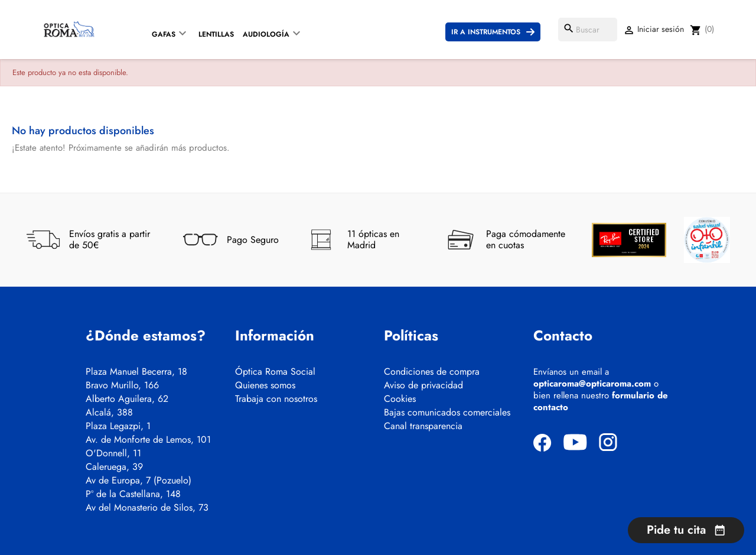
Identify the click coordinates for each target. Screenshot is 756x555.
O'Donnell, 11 (113, 453)
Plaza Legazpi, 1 (118, 426)
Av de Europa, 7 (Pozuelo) (139, 481)
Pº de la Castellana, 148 (133, 494)
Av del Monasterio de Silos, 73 (147, 508)
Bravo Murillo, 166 (122, 385)
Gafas (164, 34)
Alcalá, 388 (109, 413)
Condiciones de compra (432, 372)
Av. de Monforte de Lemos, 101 (148, 440)
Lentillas (216, 34)
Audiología (266, 34)
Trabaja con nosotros (276, 399)
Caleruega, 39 (114, 467)
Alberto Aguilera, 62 (127, 399)
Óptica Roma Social (275, 372)
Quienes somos (265, 385)
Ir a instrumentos (486, 32)
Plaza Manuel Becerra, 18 (136, 372)
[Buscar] (588, 30)
